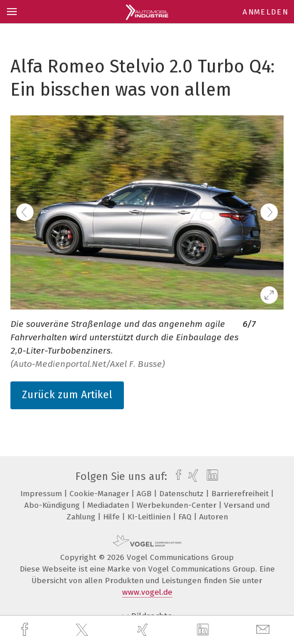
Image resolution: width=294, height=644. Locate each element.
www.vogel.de (147, 592)
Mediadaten (109, 505)
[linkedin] (204, 630)
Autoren (214, 517)
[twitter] (83, 630)
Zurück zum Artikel (67, 395)
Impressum (42, 494)
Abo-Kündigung (53, 505)
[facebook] (26, 630)
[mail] (264, 630)
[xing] (144, 630)
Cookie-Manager (100, 494)
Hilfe (113, 517)
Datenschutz (183, 494)
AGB (145, 494)
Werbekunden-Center (178, 505)
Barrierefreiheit (241, 494)
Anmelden (265, 12)
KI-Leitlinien (150, 517)
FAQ (186, 517)
